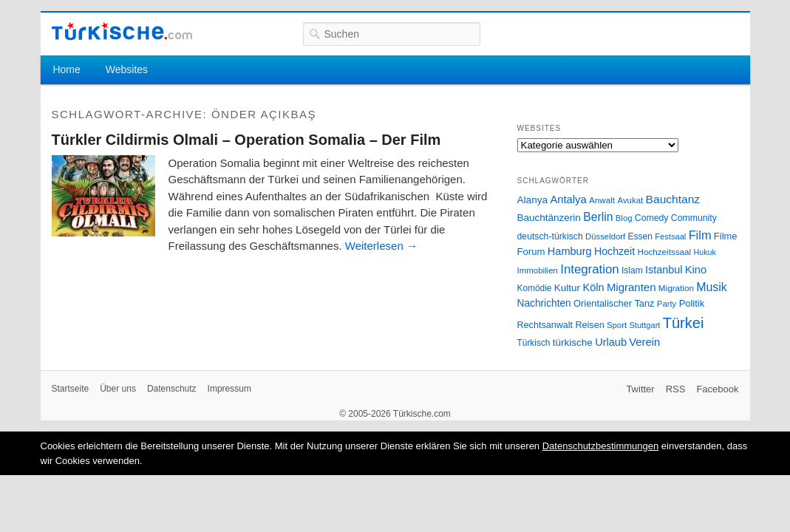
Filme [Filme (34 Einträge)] (726, 236)
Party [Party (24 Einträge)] (667, 304)
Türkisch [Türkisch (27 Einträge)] (534, 343)
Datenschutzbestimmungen (601, 446)
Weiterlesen (381, 246)
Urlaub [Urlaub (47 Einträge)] (611, 342)
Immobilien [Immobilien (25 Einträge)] (538, 270)
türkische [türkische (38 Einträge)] (573, 342)
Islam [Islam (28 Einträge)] (632, 270)
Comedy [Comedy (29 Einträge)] (652, 218)
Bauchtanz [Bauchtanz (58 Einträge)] (673, 199)
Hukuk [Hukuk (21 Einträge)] (705, 252)
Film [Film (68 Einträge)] (700, 235)
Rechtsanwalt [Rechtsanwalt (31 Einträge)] (545, 325)
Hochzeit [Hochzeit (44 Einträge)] (614, 251)
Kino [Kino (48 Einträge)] (696, 270)
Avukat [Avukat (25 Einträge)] (630, 200)
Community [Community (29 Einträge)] (694, 218)
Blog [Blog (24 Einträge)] (624, 218)
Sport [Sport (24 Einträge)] (617, 325)
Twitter (640, 389)
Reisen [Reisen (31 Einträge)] (589, 325)
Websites (127, 69)
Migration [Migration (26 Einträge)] (676, 288)
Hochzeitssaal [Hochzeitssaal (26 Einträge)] (664, 252)
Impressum (229, 389)
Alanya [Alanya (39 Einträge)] (533, 200)
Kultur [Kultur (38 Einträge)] (567, 288)
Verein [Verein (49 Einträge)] (644, 342)
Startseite (71, 389)
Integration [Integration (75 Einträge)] (589, 269)
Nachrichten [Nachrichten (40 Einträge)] (544, 303)
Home (66, 69)
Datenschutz (172, 389)
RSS (676, 389)
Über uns (118, 389)
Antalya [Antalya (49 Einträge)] (568, 199)
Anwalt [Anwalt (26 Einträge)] (602, 200)
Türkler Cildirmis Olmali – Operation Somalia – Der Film (246, 140)
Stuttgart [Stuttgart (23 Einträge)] (644, 325)
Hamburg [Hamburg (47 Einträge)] (570, 251)
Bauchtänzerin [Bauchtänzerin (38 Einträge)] (549, 218)
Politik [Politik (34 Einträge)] (692, 303)
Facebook (717, 389)
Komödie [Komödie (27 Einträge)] (535, 288)
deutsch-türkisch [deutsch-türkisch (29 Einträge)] (550, 236)
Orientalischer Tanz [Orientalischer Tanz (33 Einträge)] (614, 303)
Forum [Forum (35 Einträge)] (531, 252)
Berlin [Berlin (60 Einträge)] (598, 217)
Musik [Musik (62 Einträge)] (712, 287)
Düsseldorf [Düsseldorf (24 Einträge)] (605, 236)
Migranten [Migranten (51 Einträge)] (631, 287)
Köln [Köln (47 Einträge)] (593, 287)
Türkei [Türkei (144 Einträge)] (684, 323)
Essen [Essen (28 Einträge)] (640, 236)
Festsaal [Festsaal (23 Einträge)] (670, 236)
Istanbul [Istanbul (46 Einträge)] (664, 270)
